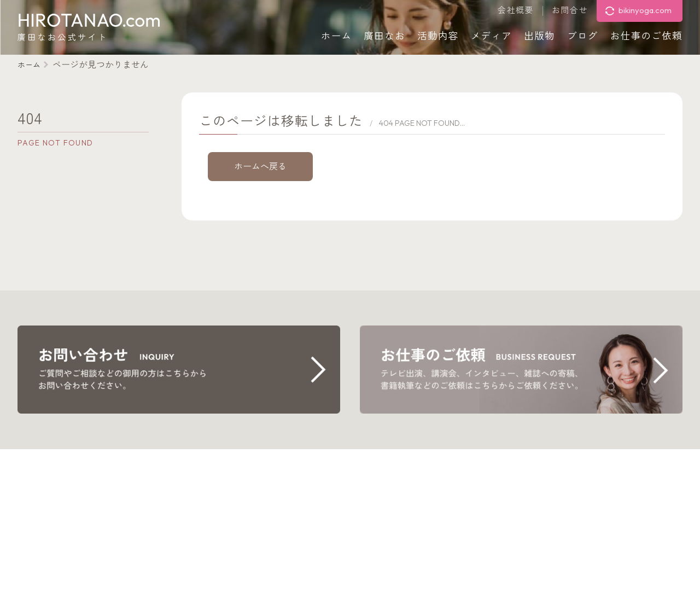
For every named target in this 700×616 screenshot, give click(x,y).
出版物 (539, 36)
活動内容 (438, 36)
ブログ (583, 36)
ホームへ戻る (260, 166)
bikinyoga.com (645, 10)
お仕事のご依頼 (646, 36)
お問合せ (570, 11)
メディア (492, 36)
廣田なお (384, 36)
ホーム (337, 36)
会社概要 (516, 11)
